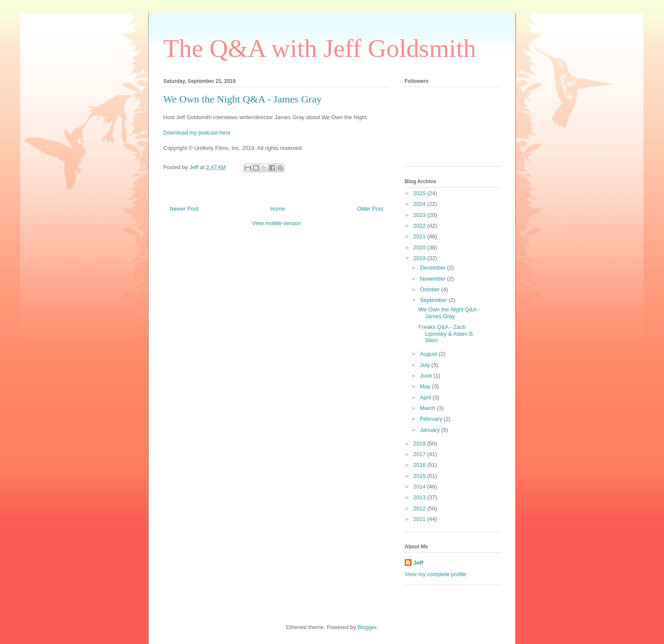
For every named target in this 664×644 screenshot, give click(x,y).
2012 (420, 508)
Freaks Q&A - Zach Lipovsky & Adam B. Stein (446, 334)
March (429, 408)
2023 (420, 215)
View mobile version (276, 223)
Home (278, 209)
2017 (420, 454)
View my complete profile (435, 574)
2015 (420, 476)
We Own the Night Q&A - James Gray (449, 313)
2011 (420, 519)
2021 (420, 236)
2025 (420, 193)
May (426, 386)
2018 (420, 443)
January (431, 430)
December (434, 268)
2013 (420, 497)
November (434, 279)
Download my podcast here (197, 133)
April (426, 397)
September (434, 300)
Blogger (367, 627)
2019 (420, 258)
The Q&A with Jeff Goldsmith (320, 48)
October (431, 289)
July (426, 365)
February (432, 419)
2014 (420, 487)
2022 (420, 226)
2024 (420, 204)
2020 (420, 247)
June (427, 376)
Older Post (370, 209)
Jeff (418, 563)
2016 (420, 465)
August (429, 354)
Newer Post (184, 209)
